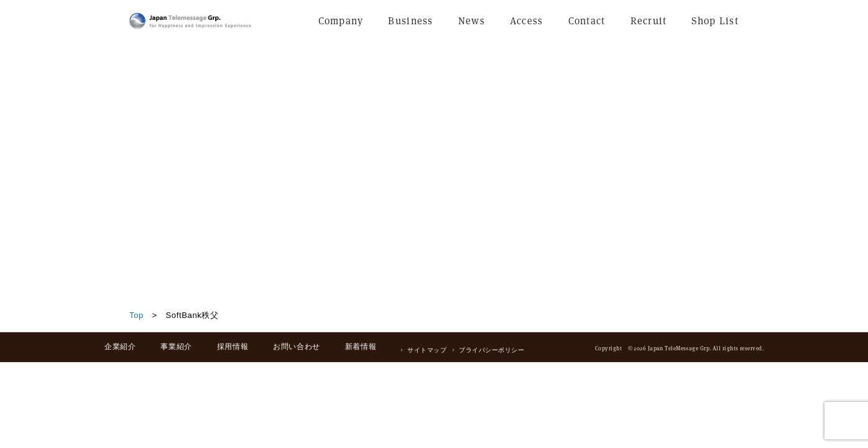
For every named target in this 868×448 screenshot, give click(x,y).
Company (341, 21)
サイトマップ (427, 350)
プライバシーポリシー (492, 350)
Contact (587, 21)
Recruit (649, 21)
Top (136, 315)
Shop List (715, 21)
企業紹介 (120, 347)
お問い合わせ (297, 347)
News (472, 21)
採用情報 (233, 347)
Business (410, 21)
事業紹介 (176, 347)
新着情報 (361, 347)
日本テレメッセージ (190, 21)
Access (527, 21)
